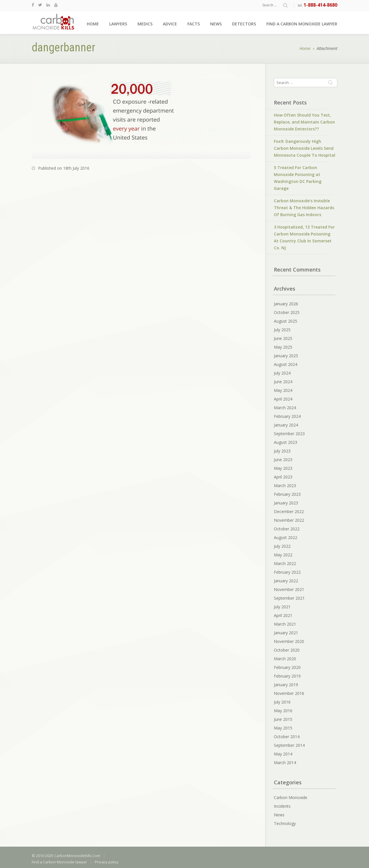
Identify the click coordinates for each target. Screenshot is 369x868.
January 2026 (286, 304)
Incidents (282, 806)
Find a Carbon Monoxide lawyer (302, 24)
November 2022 (289, 520)
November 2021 (289, 589)
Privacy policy (107, 862)
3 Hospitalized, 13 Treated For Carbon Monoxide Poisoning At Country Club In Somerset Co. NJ (304, 237)
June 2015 (283, 719)
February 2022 (287, 572)
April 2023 (283, 477)
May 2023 (283, 468)
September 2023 (289, 434)
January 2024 (286, 425)
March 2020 (285, 659)
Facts (194, 24)
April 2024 (283, 399)
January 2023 (286, 503)
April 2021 (283, 615)
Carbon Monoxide (291, 797)
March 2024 (285, 408)
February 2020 (287, 667)
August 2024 (286, 364)
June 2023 (283, 460)
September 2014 (289, 745)
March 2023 (285, 486)
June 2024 (283, 382)
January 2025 (286, 356)
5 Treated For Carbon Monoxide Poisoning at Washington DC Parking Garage (298, 178)
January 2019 (286, 685)
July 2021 (282, 607)
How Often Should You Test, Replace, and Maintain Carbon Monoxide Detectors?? (304, 122)
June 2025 (283, 338)
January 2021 (286, 633)
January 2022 (286, 581)
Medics (145, 24)
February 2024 (287, 416)
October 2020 (287, 650)
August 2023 (286, 442)
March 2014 (285, 763)
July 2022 (282, 546)
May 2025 (283, 347)
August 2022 (286, 537)
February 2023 (287, 494)
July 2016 (282, 702)
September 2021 (289, 598)
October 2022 (287, 529)
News (216, 24)
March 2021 (285, 624)
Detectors (244, 24)
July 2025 (282, 330)
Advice (170, 24)
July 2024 (282, 373)
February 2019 (287, 676)
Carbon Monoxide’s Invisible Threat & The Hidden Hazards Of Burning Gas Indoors (304, 208)
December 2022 (289, 511)
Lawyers (118, 24)
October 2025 (287, 312)
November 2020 (289, 641)
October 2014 (287, 737)
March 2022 (285, 563)
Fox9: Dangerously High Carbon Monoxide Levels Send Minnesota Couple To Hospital (305, 148)
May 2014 (283, 754)
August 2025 (286, 321)
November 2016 (289, 693)
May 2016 (283, 711)
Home (93, 24)
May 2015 (283, 728)
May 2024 (283, 390)
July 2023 (282, 451)
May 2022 (283, 555)
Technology (285, 823)
